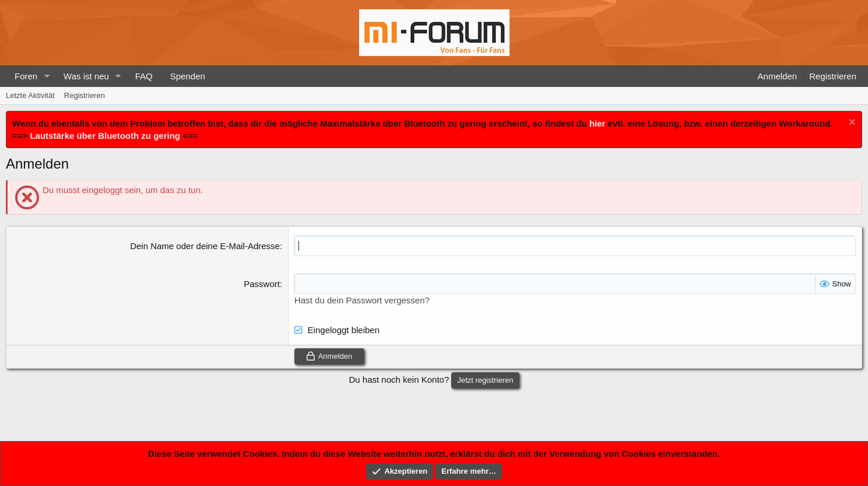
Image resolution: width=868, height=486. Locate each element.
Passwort (262, 284)
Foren (26, 76)
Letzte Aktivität (30, 95)
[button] (47, 76)
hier (598, 123)
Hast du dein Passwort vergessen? (362, 300)
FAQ (144, 76)
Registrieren (85, 95)
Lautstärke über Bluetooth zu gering (105, 136)
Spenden (188, 76)
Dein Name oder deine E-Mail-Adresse (205, 246)
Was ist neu (86, 76)
